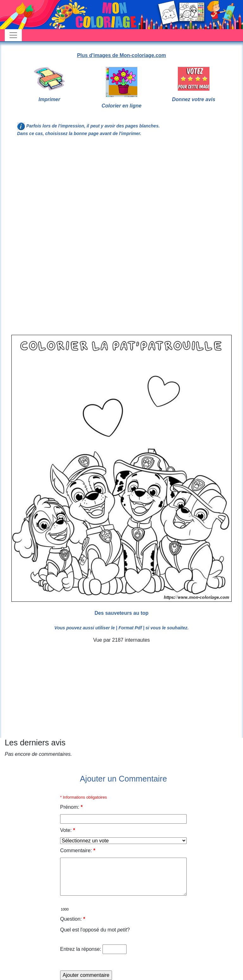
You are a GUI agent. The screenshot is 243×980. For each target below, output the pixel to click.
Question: (73, 919)
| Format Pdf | (130, 628)
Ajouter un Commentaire (123, 779)
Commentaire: (78, 850)
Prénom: (71, 807)
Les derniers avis (35, 743)
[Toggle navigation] (13, 35)
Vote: (68, 830)
